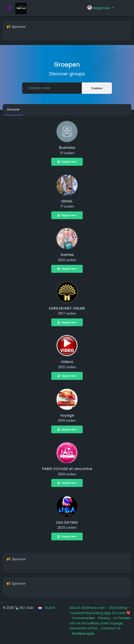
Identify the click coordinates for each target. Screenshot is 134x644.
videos (67, 362)
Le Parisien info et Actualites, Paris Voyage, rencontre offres (100, 623)
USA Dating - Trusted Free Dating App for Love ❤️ (100, 610)
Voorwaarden (84, 618)
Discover (13, 109)
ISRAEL (67, 201)
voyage (67, 415)
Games (67, 255)
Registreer (67, 162)
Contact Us (111, 628)
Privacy (105, 618)
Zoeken (97, 88)
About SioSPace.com (88, 608)
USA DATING (67, 522)
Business (67, 148)
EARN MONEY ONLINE (67, 308)
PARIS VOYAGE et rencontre (67, 469)
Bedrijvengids (83, 633)
